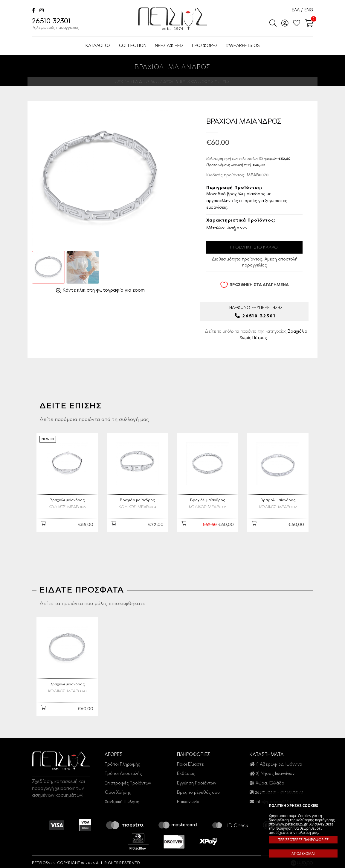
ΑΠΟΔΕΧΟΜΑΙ (303, 853)
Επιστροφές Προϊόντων (128, 780)
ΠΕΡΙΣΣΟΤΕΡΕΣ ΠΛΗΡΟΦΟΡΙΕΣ (303, 840)
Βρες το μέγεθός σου (198, 790)
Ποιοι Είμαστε (190, 762)
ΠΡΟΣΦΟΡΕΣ (205, 46)
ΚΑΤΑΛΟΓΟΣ (98, 46)
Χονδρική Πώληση (122, 799)
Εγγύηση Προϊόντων (197, 780)
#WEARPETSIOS (243, 46)
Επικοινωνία (188, 799)
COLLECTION (133, 46)
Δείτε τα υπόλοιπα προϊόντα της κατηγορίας (256, 335)
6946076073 (292, 790)
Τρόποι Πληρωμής (122, 762)
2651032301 (266, 790)
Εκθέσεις (186, 771)
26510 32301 (56, 25)
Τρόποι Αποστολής (123, 771)
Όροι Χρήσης (118, 790)
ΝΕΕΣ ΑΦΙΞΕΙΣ (169, 46)
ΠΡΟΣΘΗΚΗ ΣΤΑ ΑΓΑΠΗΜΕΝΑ (254, 285)
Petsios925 (172, 19)
